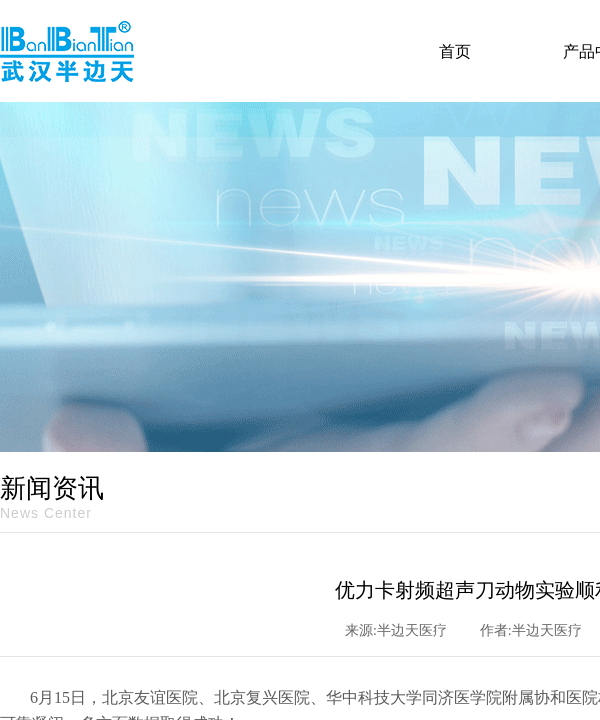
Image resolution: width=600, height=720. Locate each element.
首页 (455, 51)
